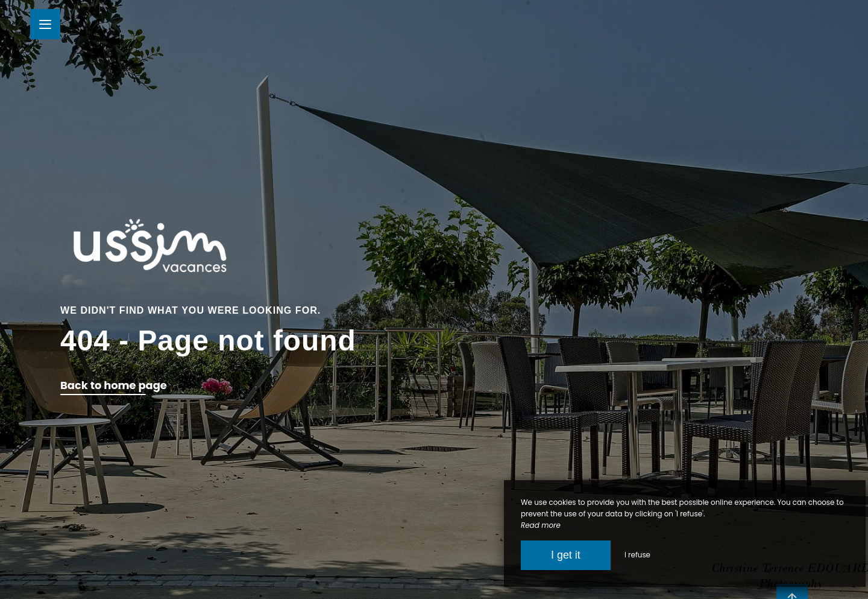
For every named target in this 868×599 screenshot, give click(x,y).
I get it (566, 555)
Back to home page (114, 385)
